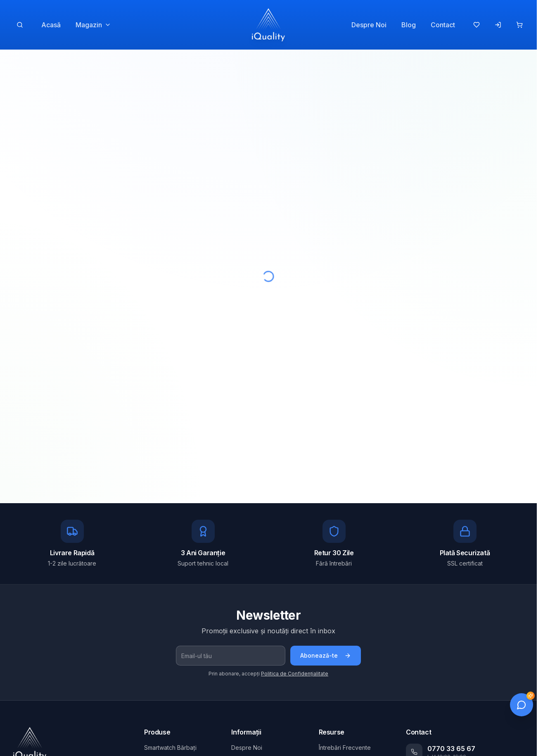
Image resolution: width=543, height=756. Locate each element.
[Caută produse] (20, 25)
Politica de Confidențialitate (295, 674)
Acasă (51, 25)
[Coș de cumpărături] (519, 25)
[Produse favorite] (477, 25)
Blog (409, 25)
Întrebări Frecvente (345, 748)
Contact (443, 25)
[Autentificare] (498, 25)
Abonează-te (326, 655)
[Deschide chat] (522, 705)
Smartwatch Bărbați (170, 748)
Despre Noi (369, 25)
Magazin (93, 25)
